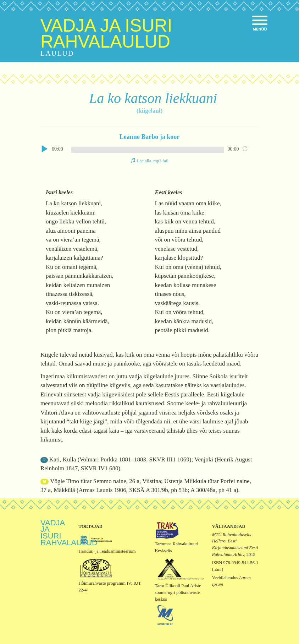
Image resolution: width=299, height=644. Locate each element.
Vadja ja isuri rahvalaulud (106, 34)
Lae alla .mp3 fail (153, 161)
